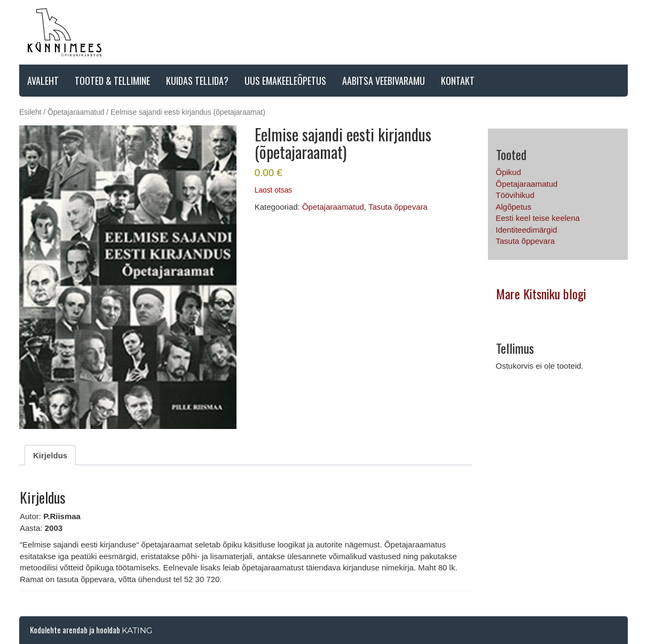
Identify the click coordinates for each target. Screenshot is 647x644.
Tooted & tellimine (112, 81)
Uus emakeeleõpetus (285, 81)
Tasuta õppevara (398, 207)
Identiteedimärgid (527, 230)
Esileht (30, 112)
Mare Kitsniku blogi (541, 293)
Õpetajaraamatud (76, 112)
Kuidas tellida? (197, 81)
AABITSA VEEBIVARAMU (384, 81)
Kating (137, 630)
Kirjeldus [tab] (50, 455)
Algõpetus (514, 207)
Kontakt (458, 81)
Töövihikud (515, 195)
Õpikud (509, 172)
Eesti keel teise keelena (538, 218)
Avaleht (43, 81)
